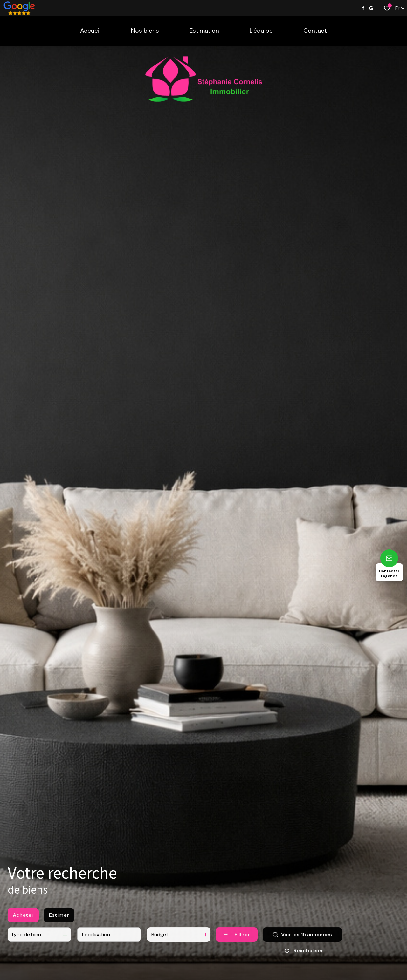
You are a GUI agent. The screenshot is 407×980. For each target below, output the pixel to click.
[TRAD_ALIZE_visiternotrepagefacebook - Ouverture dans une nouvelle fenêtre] (363, 8)
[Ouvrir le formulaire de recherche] (237, 940)
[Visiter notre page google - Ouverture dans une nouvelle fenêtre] (371, 8)
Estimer (59, 921)
